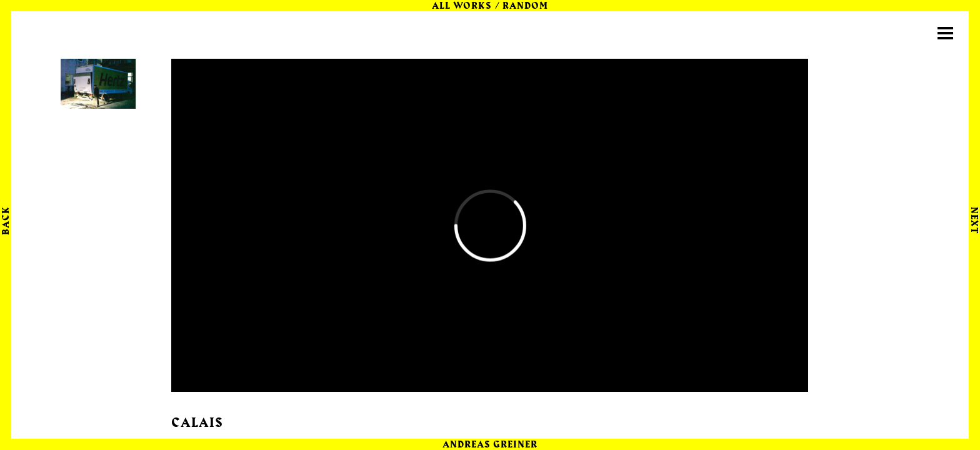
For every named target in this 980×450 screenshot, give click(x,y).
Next (974, 220)
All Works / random (490, 6)
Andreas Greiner (490, 445)
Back (6, 221)
